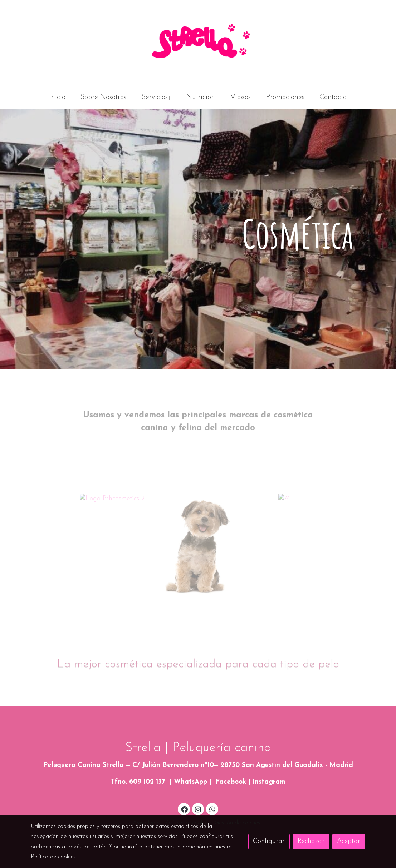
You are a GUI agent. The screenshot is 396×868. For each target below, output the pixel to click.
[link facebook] (184, 809)
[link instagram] (198, 809)
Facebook (231, 782)
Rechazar (311, 841)
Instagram (269, 782)
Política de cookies (53, 857)
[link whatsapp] (212, 809)
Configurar (269, 841)
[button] (157, 98)
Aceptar (349, 841)
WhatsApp (190, 782)
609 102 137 (147, 782)
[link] (198, 43)
